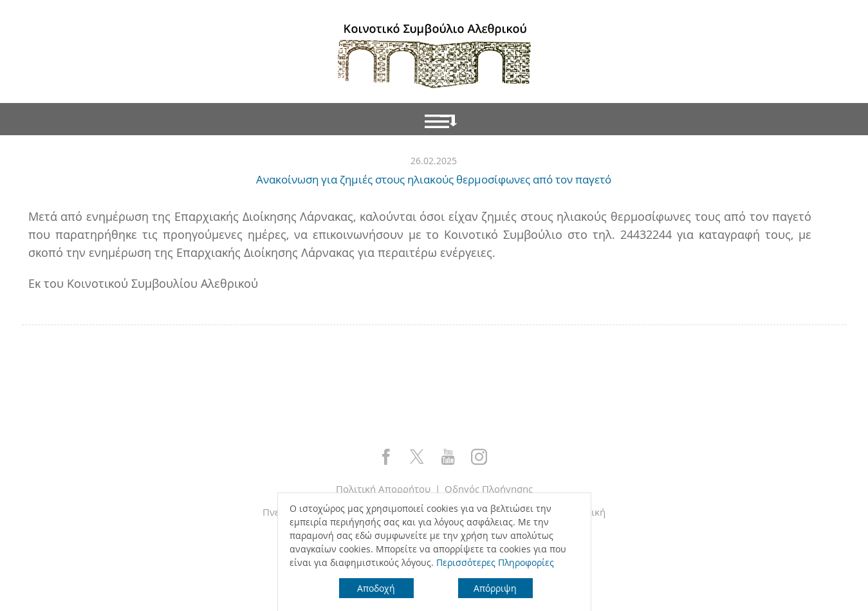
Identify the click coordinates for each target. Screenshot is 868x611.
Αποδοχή (376, 588)
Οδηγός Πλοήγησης (489, 489)
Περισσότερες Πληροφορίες (495, 562)
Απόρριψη (495, 588)
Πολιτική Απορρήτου (383, 489)
